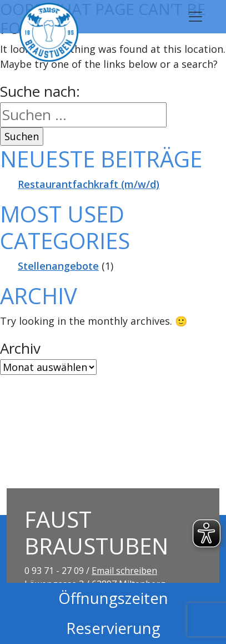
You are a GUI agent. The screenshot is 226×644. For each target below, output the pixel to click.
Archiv (20, 348)
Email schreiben (124, 571)
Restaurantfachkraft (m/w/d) (89, 184)
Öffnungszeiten (113, 598)
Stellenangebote (58, 266)
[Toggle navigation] (195, 17)
